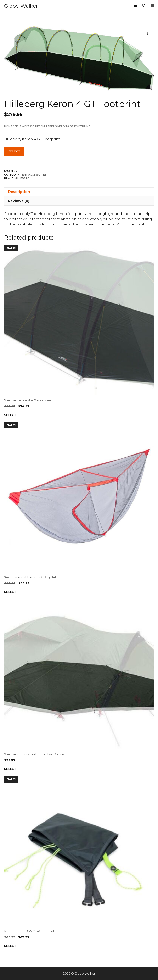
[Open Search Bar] (144, 6)
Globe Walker (21, 6)
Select (14, 151)
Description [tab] (19, 192)
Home (8, 126)
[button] (147, 33)
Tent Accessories (27, 126)
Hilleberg (22, 178)
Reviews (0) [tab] (19, 201)
